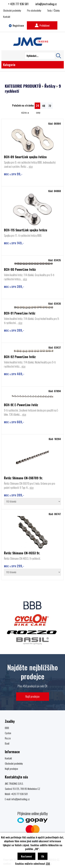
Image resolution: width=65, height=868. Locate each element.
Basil (7, 743)
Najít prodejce (32, 696)
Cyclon (8, 733)
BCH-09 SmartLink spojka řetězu (25, 157)
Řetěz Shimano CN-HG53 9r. (22, 553)
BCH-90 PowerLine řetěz (20, 269)
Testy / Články (53, 10)
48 (44, 106)
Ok (43, 856)
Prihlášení (42, 25)
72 (50, 106)
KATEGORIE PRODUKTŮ (23, 86)
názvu (25, 112)
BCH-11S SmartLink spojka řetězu (26, 230)
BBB (7, 728)
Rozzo (8, 738)
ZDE (48, 864)
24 (37, 106)
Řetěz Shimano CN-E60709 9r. (23, 478)
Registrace (16, 25)
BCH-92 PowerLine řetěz (20, 357)
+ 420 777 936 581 (18, 4)
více (31, 167)
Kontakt (7, 17)
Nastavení (26, 856)
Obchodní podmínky (12, 10)
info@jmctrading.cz (46, 4)
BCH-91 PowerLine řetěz (20, 313)
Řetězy (50, 86)
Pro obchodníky (34, 10)
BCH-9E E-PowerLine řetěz (21, 405)
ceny (38, 112)
